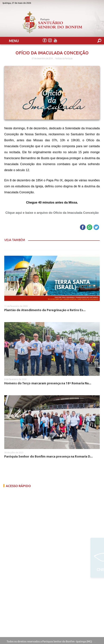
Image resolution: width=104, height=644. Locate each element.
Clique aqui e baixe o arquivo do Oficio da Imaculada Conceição (52, 213)
